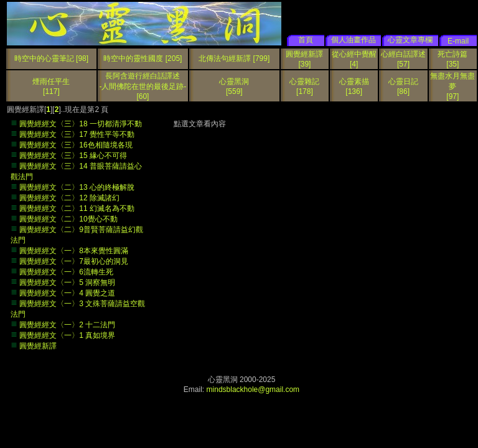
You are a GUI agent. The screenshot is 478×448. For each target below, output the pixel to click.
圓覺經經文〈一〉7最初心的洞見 (74, 261)
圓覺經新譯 (38, 346)
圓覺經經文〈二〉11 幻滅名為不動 (77, 208)
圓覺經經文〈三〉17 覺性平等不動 (77, 134)
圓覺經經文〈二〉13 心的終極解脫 (77, 187)
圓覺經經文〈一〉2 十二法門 (67, 325)
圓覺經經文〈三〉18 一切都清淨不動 (81, 124)
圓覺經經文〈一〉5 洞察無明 (67, 282)
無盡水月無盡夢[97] (452, 86)
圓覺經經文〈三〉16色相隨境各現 (76, 145)
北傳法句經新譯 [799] (234, 58)
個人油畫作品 (354, 40)
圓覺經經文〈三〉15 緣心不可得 (73, 156)
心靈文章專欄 (410, 40)
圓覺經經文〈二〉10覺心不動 (68, 219)
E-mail (458, 41)
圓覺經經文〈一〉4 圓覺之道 (67, 293)
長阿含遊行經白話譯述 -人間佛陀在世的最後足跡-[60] (143, 86)
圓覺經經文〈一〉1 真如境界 (67, 335)
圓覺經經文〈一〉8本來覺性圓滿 (74, 251)
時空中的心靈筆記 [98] (51, 58)
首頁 (306, 40)
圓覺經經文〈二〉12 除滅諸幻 (69, 198)
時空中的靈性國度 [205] (143, 58)
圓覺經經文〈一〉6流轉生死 (66, 272)
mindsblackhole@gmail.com (253, 390)
